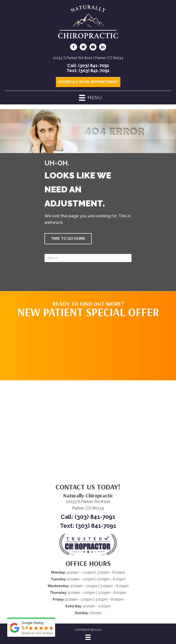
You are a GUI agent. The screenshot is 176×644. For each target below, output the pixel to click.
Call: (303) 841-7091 (88, 65)
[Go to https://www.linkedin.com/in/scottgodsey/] (103, 48)
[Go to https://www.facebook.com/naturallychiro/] (73, 48)
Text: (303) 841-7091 (88, 71)
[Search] (88, 258)
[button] (68, 239)
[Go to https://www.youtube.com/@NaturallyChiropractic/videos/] (93, 48)
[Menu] (88, 637)
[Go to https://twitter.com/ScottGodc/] (83, 48)
